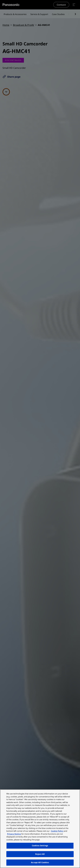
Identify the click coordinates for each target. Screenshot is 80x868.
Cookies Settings (40, 846)
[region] (40, 829)
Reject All (40, 854)
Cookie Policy (57, 831)
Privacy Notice (14, 834)
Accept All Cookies (40, 862)
